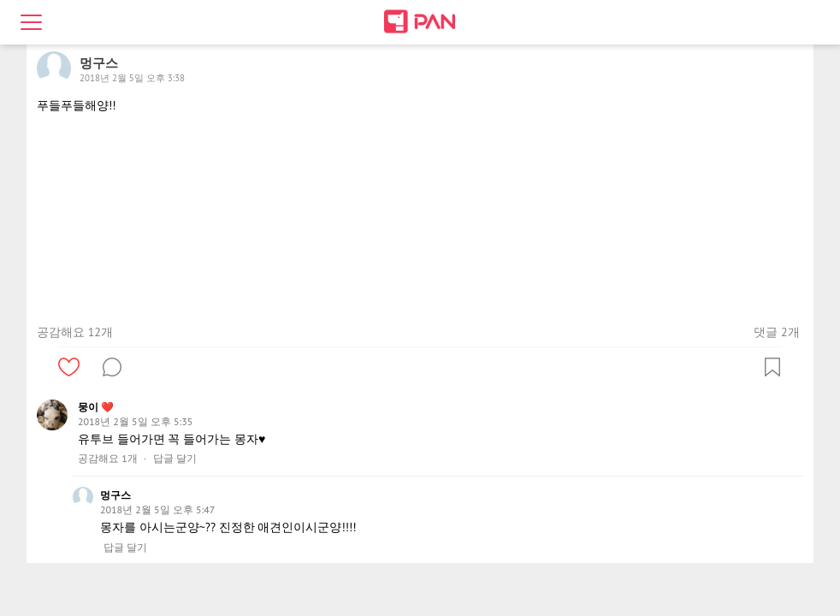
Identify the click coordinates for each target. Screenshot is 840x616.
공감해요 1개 (108, 459)
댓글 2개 (776, 332)
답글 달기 (175, 459)
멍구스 (115, 495)
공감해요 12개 (75, 332)
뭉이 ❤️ (96, 407)
